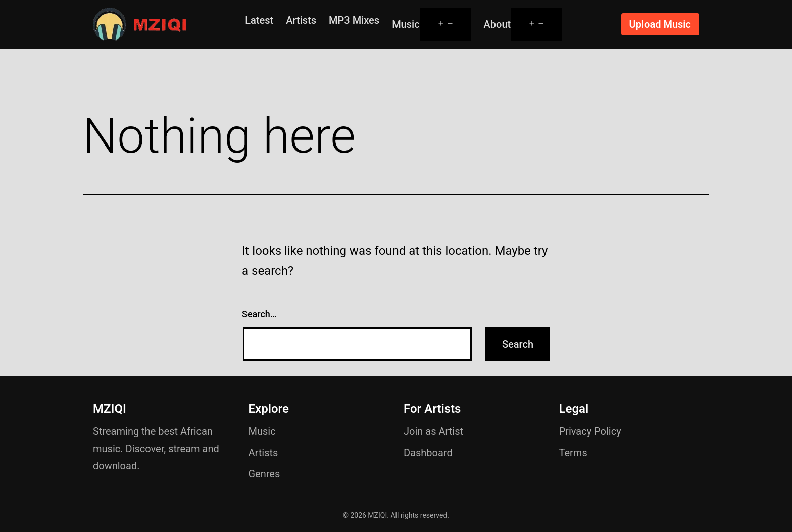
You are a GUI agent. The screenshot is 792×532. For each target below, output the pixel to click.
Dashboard (428, 453)
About (498, 24)
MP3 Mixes (354, 20)
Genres (264, 474)
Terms (573, 453)
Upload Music (660, 24)
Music (406, 24)
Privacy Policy (590, 431)
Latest (259, 20)
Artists (301, 20)
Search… (259, 314)
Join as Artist (433, 431)
